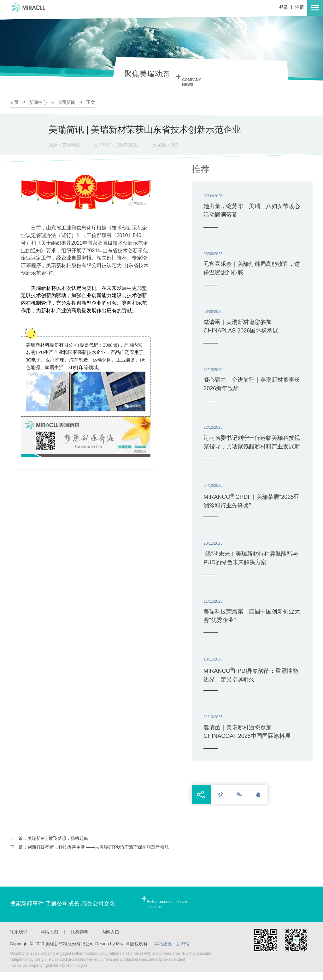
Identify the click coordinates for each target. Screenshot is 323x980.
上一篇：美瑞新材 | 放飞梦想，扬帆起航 (49, 846)
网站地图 (49, 940)
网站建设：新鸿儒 (172, 952)
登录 (284, 7)
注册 (300, 7)
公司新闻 (67, 102)
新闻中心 (38, 102)
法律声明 (80, 940)
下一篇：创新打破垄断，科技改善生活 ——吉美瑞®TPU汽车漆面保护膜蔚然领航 (89, 855)
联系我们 (19, 940)
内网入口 (110, 940)
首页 (14, 102)
